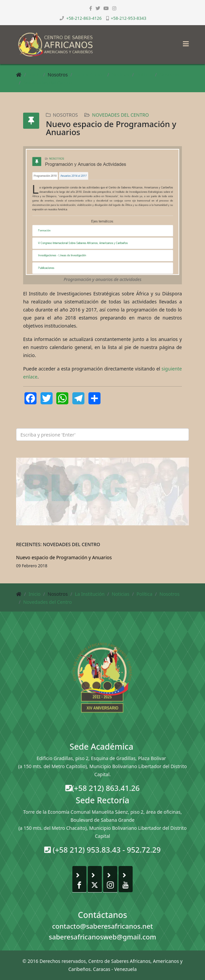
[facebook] (91, 8)
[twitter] (98, 8)
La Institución (90, 75)
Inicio (35, 75)
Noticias (120, 75)
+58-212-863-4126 (84, 18)
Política (144, 75)
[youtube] (106, 8)
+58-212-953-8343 (129, 18)
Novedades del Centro (47, 83)
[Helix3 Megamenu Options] (184, 42)
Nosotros (169, 75)
